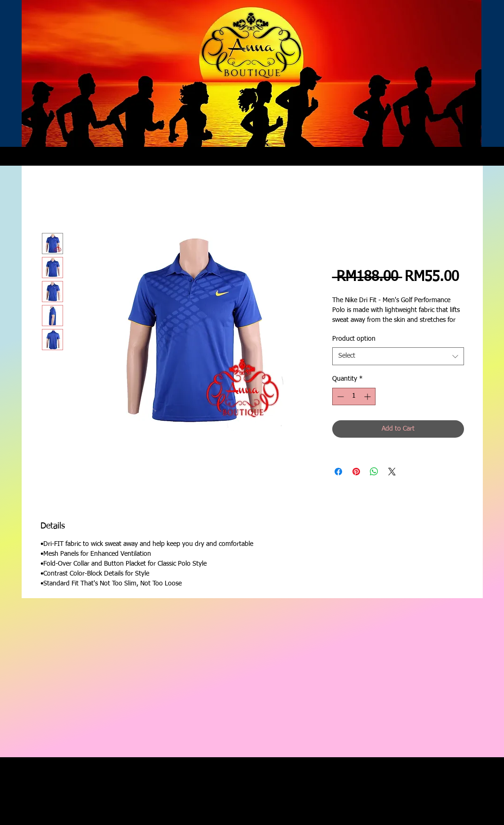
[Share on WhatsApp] (374, 472)
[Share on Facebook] (338, 472)
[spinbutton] (354, 396)
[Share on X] (392, 472)
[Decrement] (340, 396)
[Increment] (368, 396)
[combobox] (398, 356)
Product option (354, 339)
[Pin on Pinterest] (356, 472)
